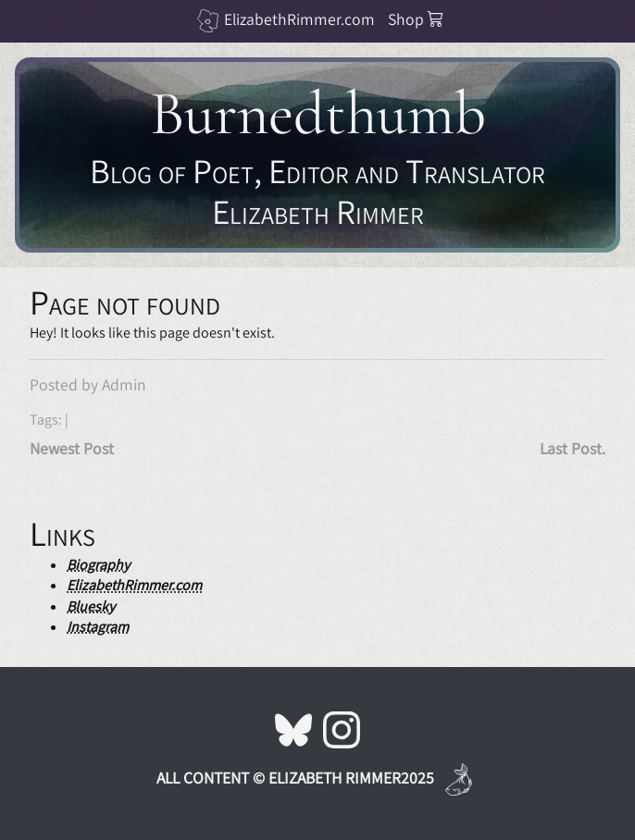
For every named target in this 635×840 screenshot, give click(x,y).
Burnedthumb (318, 113)
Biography (98, 565)
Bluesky (91, 606)
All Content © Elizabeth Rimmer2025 (295, 778)
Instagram (98, 627)
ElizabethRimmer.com (299, 19)
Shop (416, 19)
